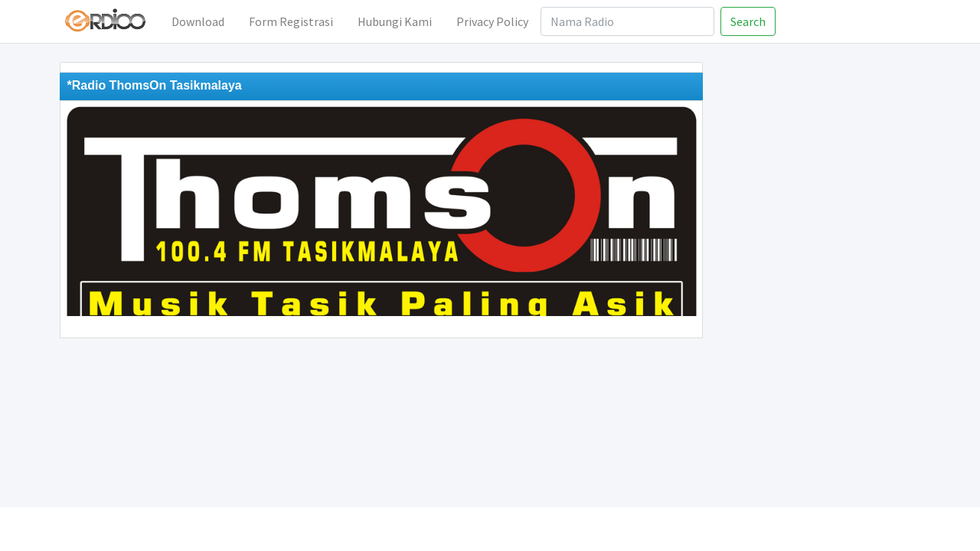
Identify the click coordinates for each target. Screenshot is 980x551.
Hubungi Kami (395, 21)
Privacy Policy (492, 21)
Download (198, 21)
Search (748, 21)
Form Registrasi (291, 21)
